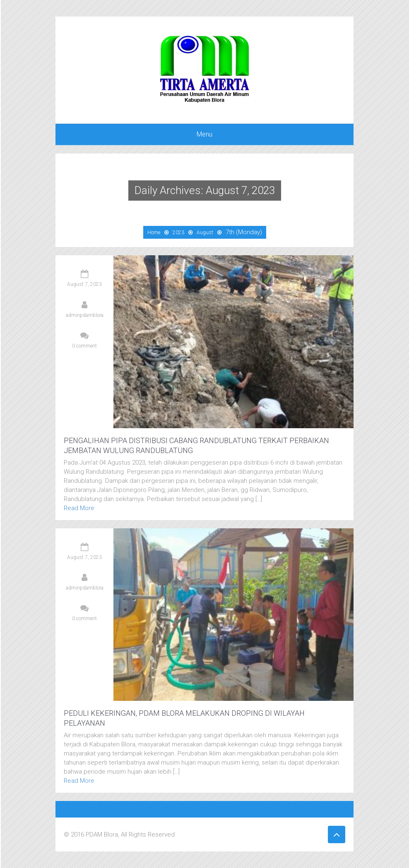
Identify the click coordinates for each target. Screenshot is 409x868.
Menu (204, 134)
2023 (178, 233)
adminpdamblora (85, 315)
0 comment (84, 346)
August (205, 233)
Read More (79, 508)
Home (154, 233)
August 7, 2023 (84, 284)
